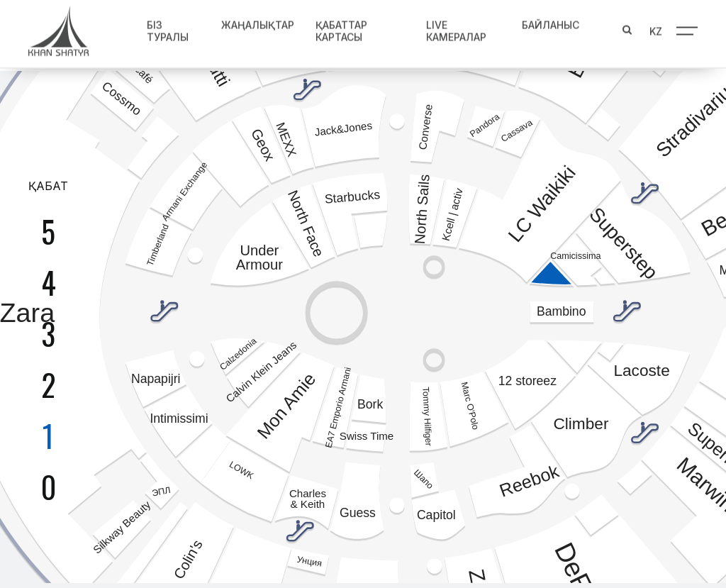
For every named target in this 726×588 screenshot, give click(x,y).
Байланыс (551, 22)
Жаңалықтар (258, 22)
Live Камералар (456, 28)
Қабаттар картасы (341, 28)
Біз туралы (168, 28)
